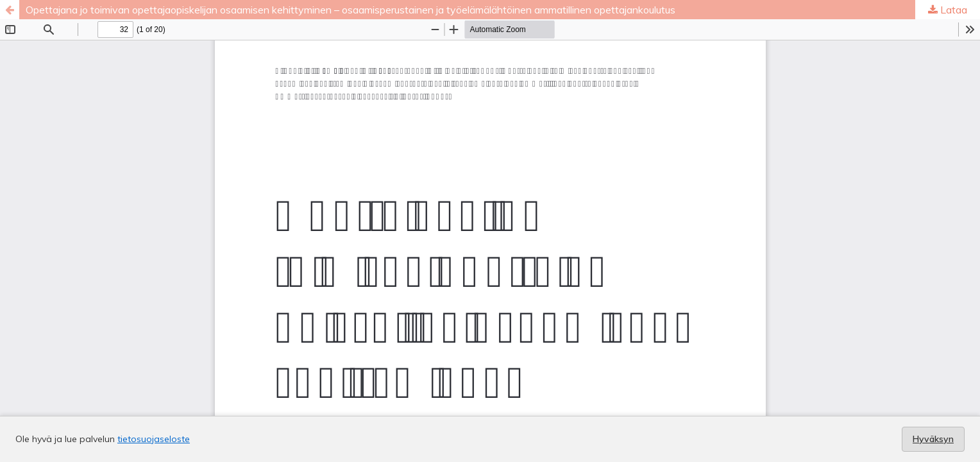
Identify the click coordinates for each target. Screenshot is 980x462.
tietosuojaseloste (154, 439)
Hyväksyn (933, 439)
